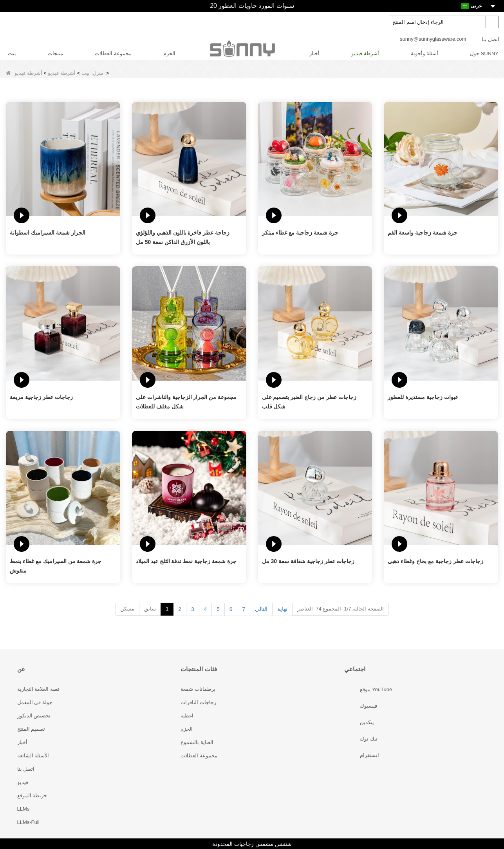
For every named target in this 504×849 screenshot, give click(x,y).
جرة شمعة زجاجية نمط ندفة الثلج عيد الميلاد (186, 561)
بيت (12, 53)
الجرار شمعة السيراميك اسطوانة (48, 233)
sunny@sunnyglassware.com (433, 39)
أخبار (314, 53)
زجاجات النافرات (198, 702)
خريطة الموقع (32, 795)
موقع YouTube (353, 690)
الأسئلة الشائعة (33, 755)
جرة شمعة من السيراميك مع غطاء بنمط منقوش (56, 566)
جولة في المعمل (35, 702)
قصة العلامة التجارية (38, 689)
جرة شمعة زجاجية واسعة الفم (423, 233)
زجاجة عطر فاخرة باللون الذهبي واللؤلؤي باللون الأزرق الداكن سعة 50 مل (183, 237)
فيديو (23, 782)
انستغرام (353, 756)
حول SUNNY (484, 53)
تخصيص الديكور (34, 715)
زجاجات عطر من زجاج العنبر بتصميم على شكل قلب (309, 402)
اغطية (187, 715)
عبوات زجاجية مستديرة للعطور (423, 397)
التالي (261, 609)
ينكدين (353, 723)
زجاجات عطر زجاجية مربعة (41, 397)
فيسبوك (353, 706)
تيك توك (353, 739)
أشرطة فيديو (365, 53)
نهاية (282, 609)
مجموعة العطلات (113, 53)
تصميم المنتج (31, 729)
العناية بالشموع (197, 742)
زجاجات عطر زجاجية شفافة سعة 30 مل (308, 561)
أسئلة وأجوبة (425, 53)
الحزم (169, 53)
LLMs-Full (28, 822)
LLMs (23, 808)
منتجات (55, 53)
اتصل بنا (490, 39)
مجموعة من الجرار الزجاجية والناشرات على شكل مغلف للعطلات (186, 402)
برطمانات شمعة (198, 689)
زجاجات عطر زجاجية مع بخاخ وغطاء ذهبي (435, 561)
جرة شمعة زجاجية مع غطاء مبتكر (300, 233)
